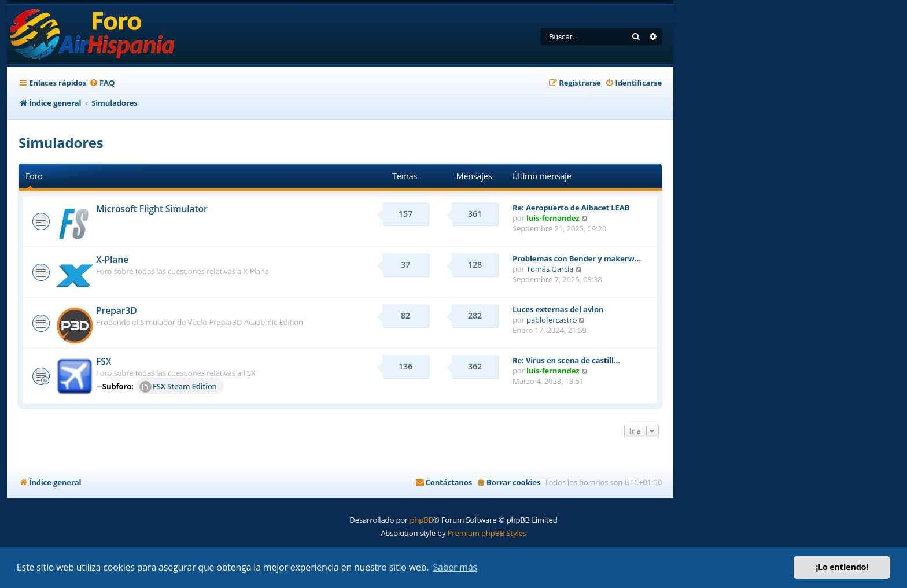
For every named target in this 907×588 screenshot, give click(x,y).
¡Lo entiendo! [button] (842, 567)
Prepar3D (117, 310)
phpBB (421, 520)
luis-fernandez (553, 218)
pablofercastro (552, 320)
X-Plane (112, 260)
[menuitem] (102, 83)
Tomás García (550, 269)
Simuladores (61, 143)
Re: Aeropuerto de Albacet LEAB (571, 208)
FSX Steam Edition (178, 387)
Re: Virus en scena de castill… (566, 360)
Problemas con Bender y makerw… (577, 258)
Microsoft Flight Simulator (152, 209)
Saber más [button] (455, 567)
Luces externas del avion (558, 309)
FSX (104, 361)
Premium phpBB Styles (487, 533)
